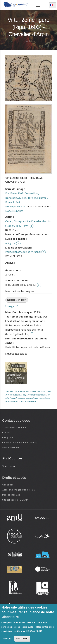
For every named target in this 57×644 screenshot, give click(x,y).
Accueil (29, 41)
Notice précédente (16, 206)
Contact (6, 432)
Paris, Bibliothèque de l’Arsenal (23, 252)
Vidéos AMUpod (11, 448)
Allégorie (10, 243)
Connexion (8, 485)
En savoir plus (34, 631)
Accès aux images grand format (19, 490)
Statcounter (9, 466)
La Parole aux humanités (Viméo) (20, 443)
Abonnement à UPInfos (14, 427)
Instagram (8, 438)
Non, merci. (22, 638)
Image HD (12, 306)
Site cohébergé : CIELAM (15, 500)
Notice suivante (14, 211)
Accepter (8, 639)
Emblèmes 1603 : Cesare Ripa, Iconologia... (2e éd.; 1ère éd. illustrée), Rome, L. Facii (27, 198)
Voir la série (18, 366)
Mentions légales (11, 495)
